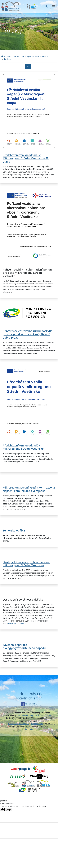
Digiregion (29, 729)
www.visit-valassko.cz (17, 624)
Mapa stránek (37, 724)
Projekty (8, 59)
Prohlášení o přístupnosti (18, 724)
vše (28, 67)
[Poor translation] (8, 809)
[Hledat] (46, 6)
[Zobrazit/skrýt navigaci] (53, 6)
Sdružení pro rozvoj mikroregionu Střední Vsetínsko (25, 56)
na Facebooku (29, 704)
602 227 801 (47, 715)
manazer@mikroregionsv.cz (28, 715)
